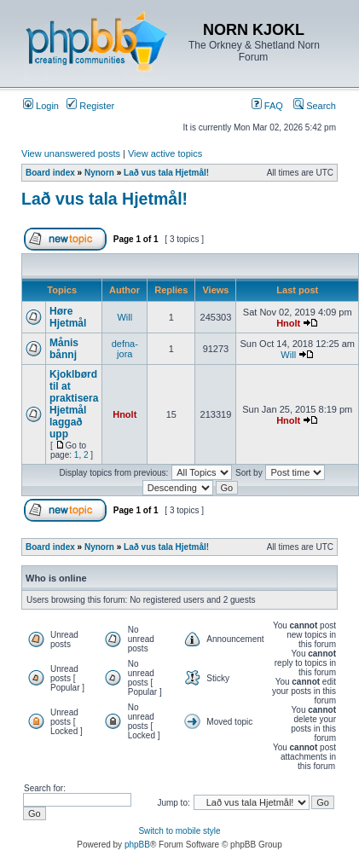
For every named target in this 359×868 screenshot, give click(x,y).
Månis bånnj (64, 349)
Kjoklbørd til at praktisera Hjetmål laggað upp (74, 404)
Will (124, 317)
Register (90, 106)
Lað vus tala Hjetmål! (166, 173)
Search (315, 106)
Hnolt (288, 323)
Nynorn (99, 173)
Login (41, 106)
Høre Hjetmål (68, 317)
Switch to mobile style (179, 831)
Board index (50, 173)
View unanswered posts (71, 153)
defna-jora (125, 349)
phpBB (137, 845)
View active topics (165, 153)
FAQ (267, 106)
